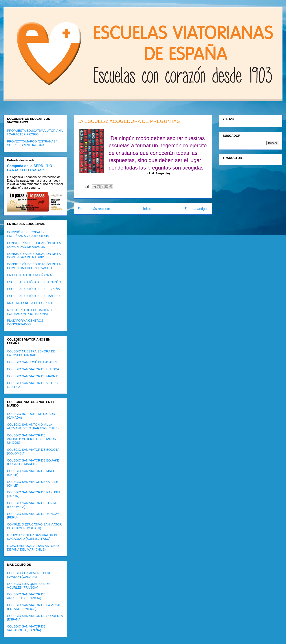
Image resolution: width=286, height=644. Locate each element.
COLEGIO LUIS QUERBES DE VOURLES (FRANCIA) (28, 586)
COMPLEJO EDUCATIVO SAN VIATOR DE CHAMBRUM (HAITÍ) (34, 526)
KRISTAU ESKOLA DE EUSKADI (30, 303)
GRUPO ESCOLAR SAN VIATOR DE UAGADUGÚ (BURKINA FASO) (33, 537)
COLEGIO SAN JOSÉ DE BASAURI (32, 362)
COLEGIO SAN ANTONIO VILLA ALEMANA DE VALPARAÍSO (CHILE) (33, 426)
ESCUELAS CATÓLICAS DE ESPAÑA (33, 289)
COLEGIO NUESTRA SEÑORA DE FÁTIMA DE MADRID (31, 353)
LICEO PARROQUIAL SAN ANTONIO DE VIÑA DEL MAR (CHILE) (33, 548)
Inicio (147, 209)
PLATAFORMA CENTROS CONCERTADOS (25, 322)
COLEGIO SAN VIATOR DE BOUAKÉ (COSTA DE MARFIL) (33, 462)
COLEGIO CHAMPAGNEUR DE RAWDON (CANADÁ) (29, 575)
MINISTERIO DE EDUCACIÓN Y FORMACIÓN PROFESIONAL (30, 312)
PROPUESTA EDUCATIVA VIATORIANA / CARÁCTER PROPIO (35, 132)
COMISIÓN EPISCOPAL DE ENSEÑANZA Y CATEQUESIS (28, 234)
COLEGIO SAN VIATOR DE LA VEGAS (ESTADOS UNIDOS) (34, 607)
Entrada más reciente (94, 209)
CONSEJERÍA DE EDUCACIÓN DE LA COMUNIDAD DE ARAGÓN (34, 245)
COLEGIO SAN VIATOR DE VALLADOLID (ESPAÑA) (26, 628)
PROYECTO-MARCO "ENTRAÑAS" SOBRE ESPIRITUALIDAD (32, 143)
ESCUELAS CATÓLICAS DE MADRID (33, 296)
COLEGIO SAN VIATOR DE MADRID (33, 376)
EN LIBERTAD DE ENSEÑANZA (29, 275)
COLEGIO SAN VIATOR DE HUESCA (33, 369)
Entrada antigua (196, 209)
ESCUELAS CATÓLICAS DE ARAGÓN (34, 282)
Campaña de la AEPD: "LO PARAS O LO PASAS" (30, 168)
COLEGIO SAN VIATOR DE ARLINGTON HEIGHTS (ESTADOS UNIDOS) (31, 439)
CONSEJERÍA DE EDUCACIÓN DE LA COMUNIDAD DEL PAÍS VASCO (34, 266)
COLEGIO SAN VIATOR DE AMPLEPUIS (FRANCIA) (26, 596)
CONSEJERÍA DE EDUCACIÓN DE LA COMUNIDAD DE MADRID (34, 256)
